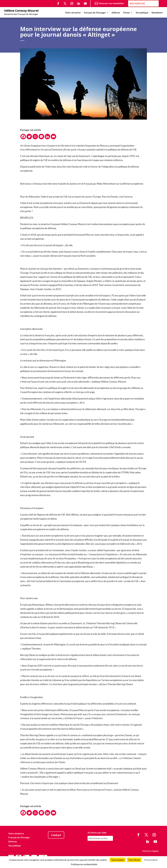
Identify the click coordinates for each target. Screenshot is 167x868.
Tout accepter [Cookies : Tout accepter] (118, 860)
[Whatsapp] (35, 137)
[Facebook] (23, 137)
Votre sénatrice (73, 13)
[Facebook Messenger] (41, 137)
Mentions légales (150, 851)
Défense (116, 13)
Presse (127, 13)
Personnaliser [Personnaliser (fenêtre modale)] (151, 860)
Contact (56, 835)
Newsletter (157, 13)
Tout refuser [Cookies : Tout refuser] (134, 860)
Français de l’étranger (95, 13)
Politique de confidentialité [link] (84, 864)
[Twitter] (29, 137)
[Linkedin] (47, 137)
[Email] (53, 137)
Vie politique (142, 13)
